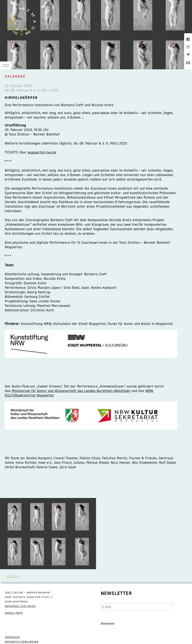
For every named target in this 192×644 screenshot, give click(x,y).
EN (188, 63)
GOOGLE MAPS (14, 613)
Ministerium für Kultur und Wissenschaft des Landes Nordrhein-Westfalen (71, 391)
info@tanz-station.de (20, 606)
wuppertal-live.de (42, 152)
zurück (13, 576)
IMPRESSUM (12, 637)
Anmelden (108, 624)
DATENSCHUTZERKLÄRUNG (22, 642)
